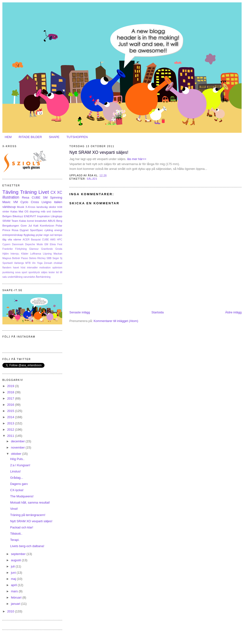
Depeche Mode (34, 244)
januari (16, 604)
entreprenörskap (13, 235)
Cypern (6, 244)
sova (18, 272)
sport (25, 272)
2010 (11, 611)
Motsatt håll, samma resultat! (30, 502)
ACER (26, 240)
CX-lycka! (17, 490)
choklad (58, 263)
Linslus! (15, 471)
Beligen (7, 216)
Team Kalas (19, 221)
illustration (11, 197)
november (18, 447)
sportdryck (34, 272)
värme (17, 239)
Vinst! (14, 509)
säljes (92, 179)
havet (16, 268)
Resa (26, 197)
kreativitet (41, 221)
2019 (11, 386)
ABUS (51, 221)
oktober (17, 454)
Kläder (25, 254)
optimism (57, 268)
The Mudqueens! (22, 496)
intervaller (32, 268)
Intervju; (15, 254)
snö (49, 211)
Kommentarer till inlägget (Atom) (116, 321)
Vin (34, 263)
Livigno (47, 202)
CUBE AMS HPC (52, 240)
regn (46, 235)
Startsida (158, 312)
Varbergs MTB (22, 263)
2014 (11, 417)
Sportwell (8, 263)
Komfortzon (47, 225)
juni (14, 573)
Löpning (47, 254)
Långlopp (56, 216)
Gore (24, 225)
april (14, 585)
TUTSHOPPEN (77, 137)
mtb (43, 211)
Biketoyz (18, 216)
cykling (49, 230)
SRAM (6, 221)
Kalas (14, 211)
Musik (21, 207)
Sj (61, 258)
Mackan (58, 254)
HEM (8, 137)
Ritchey (42, 258)
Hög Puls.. (17, 459)
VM (16, 202)
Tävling (10, 192)
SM (45, 197)
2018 (11, 392)
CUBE (36, 197)
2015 (11, 411)
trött (60, 207)
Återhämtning (43, 277)
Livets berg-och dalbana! (27, 546)
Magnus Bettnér (11, 258)
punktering (8, 272)
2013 (11, 423)
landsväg (42, 207)
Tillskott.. (16, 534)
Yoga (40, 263)
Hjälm (6, 254)
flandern (7, 268)
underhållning (15, 277)
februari (17, 597)
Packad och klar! (22, 527)
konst (31, 221)
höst (23, 268)
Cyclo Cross (30, 202)
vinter (6, 211)
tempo (58, 235)
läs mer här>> (136, 159)
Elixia (53, 244)
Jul (30, 225)
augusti (17, 560)
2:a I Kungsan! (20, 465)
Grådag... (17, 478)
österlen (57, 211)
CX (53, 192)
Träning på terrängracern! (28, 515)
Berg (59, 221)
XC (60, 192)
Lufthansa (36, 254)
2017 (11, 398)
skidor (53, 207)
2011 (11, 436)
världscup (9, 207)
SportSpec (36, 230)
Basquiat (36, 240)
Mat (21, 211)
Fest (60, 244)
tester (52, 272)
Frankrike (8, 249)
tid (57, 272)
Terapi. (15, 540)
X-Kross (30, 207)
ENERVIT (30, 216)
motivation (45, 268)
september (19, 554)
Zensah (48, 263)
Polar (59, 225)
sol (52, 235)
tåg (4, 239)
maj (14, 579)
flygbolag (29, 235)
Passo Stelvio (29, 258)
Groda (59, 249)
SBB (49, 258)
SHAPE (54, 137)
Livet (44, 192)
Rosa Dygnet (20, 230)
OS (26, 211)
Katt (36, 225)
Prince (6, 230)
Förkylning (21, 249)
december (18, 441)
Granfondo (47, 249)
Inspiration (43, 216)
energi (58, 230)
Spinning (56, 197)
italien (58, 202)
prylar (39, 235)
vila (10, 239)
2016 (11, 405)
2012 (11, 430)
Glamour (34, 249)
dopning (35, 211)
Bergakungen (11, 225)
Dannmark (18, 244)
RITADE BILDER (30, 137)
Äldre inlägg (233, 312)
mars (15, 591)
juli (13, 566)
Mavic (6, 202)
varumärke (29, 277)
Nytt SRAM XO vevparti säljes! (99, 152)
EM (46, 244)
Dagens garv (19, 484)
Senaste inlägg (80, 312)
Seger (56, 258)
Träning (28, 192)
